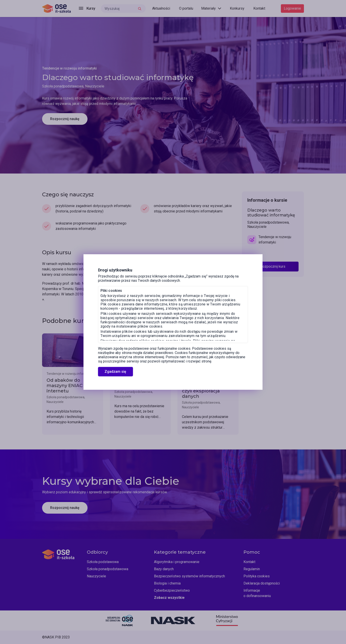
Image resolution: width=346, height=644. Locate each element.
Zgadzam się (115, 372)
